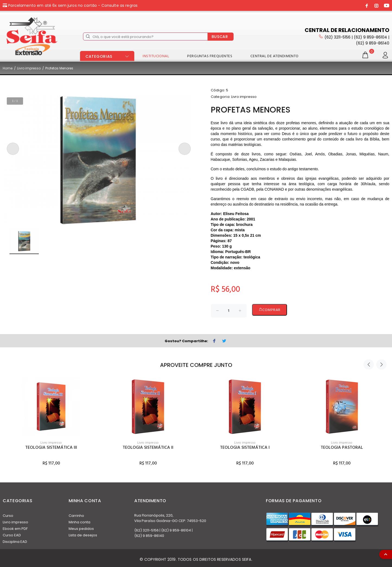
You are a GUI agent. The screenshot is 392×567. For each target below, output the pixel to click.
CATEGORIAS (99, 56)
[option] (51, 417)
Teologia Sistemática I (245, 448)
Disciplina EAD (15, 542)
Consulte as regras (120, 5)
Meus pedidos (81, 529)
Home (8, 68)
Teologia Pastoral (342, 448)
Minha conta (79, 522)
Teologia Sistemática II (148, 448)
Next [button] (381, 364)
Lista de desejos (83, 535)
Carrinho (76, 516)
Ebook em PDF (15, 529)
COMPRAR (270, 310)
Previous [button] (369, 364)
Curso (8, 516)
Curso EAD (12, 535)
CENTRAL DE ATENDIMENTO (274, 56)
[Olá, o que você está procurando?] (145, 36)
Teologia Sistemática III (51, 448)
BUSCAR (220, 37)
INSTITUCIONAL (156, 56)
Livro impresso (29, 68)
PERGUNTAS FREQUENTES (210, 56)
